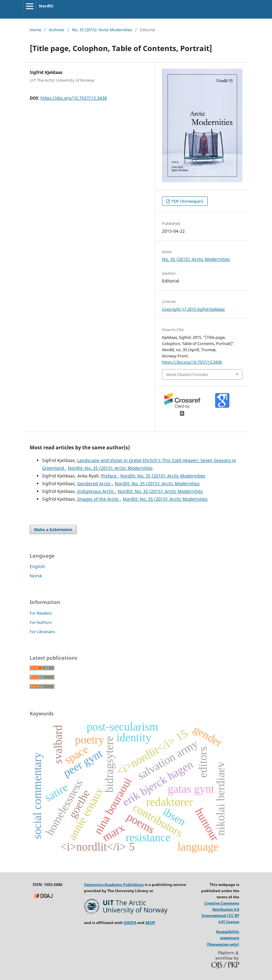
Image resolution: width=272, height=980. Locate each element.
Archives (57, 30)
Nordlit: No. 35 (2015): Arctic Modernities (110, 468)
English (37, 566)
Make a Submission (53, 529)
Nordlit (46, 6)
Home (35, 30)
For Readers (41, 613)
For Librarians (42, 632)
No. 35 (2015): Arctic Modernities (102, 30)
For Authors (41, 622)
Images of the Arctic (99, 499)
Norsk (36, 576)
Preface (109, 476)
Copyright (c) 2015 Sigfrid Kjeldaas (193, 309)
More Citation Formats (187, 374)
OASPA (130, 923)
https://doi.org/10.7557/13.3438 (74, 98)
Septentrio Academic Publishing (114, 885)
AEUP (150, 923)
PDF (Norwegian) (187, 201)
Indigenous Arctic (96, 491)
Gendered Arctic (95, 484)
